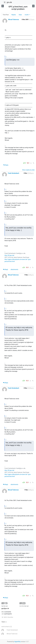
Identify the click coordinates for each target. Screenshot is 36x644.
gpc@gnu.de (5, 608)
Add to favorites (7, 617)
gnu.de (9, 2)
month (27, 15)
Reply (6, 165)
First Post (6, 15)
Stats (20, 15)
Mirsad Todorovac (14, 20)
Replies (14, 15)
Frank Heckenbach (13, 173)
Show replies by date (28, 170)
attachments (14, 269)
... (6, 56)
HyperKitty (18, 642)
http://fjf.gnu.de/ (9, 255)
